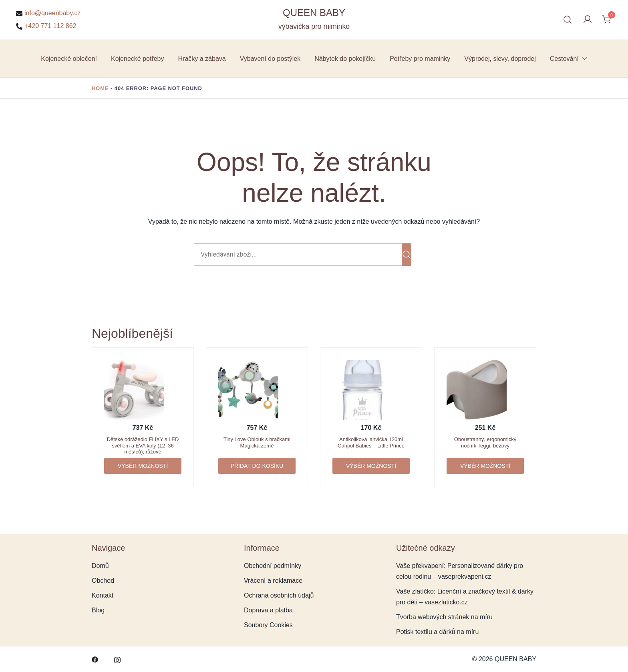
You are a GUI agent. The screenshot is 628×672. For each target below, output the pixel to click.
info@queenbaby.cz (48, 13)
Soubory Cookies (268, 625)
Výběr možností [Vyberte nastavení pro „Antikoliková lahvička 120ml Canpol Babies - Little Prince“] (371, 466)
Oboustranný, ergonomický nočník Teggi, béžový (485, 442)
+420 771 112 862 (46, 26)
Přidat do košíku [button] (257, 466)
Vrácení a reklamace (273, 581)
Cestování (564, 59)
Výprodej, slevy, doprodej (500, 59)
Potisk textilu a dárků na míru (437, 632)
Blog (98, 610)
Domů (100, 566)
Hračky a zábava (202, 59)
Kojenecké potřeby (138, 59)
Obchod (103, 581)
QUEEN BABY (314, 13)
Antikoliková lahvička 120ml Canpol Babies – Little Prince (371, 442)
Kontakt (103, 595)
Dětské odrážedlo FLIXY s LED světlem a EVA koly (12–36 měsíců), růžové (143, 445)
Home (100, 88)
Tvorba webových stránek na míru (444, 617)
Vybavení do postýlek (270, 59)
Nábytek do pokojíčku (345, 59)
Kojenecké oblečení (69, 59)
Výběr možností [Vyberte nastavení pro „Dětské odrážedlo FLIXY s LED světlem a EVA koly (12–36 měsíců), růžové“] (143, 466)
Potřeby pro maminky (420, 59)
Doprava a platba (268, 610)
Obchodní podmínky (273, 566)
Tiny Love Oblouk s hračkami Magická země (257, 442)
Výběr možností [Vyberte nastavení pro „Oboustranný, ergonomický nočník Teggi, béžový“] (485, 466)
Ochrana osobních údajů (279, 595)
